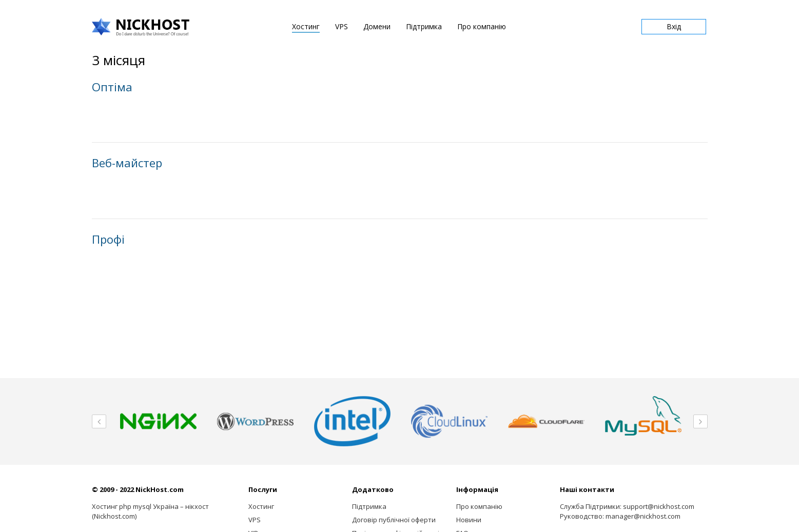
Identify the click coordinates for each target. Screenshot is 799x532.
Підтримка (424, 27)
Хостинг (306, 27)
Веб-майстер (127, 163)
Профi (108, 239)
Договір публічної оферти (394, 520)
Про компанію (482, 27)
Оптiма (112, 87)
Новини (469, 520)
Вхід (674, 26)
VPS (342, 27)
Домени (377, 27)
